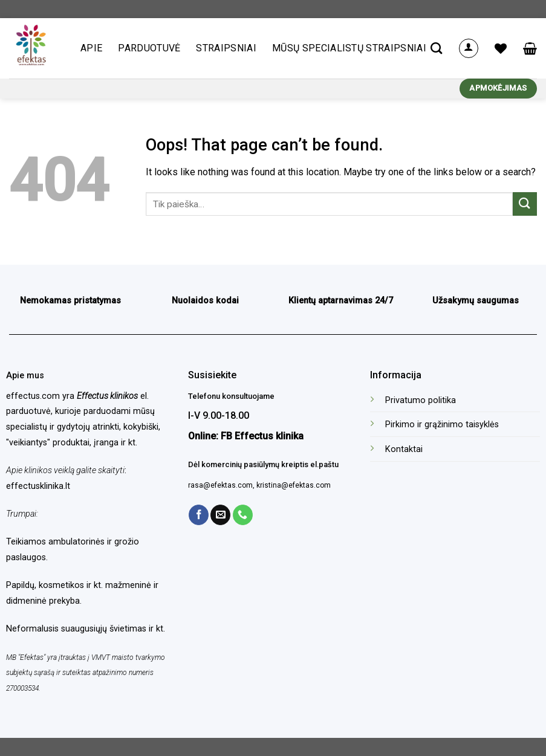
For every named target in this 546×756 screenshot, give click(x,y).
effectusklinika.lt (38, 486)
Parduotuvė (149, 48)
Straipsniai (226, 48)
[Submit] (525, 204)
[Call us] (243, 515)
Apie (91, 48)
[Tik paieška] (436, 48)
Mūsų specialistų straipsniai (349, 48)
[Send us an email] (220, 515)
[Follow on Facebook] (199, 515)
